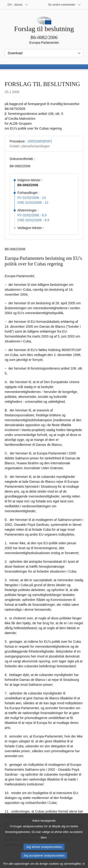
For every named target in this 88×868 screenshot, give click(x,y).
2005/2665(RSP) (40, 141)
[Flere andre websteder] (65, 5)
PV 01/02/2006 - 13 (32, 198)
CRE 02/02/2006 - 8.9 (33, 220)
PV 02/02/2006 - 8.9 (32, 215)
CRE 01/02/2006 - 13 (33, 203)
